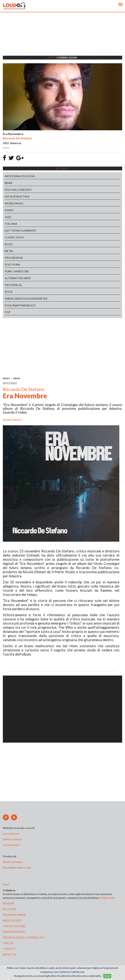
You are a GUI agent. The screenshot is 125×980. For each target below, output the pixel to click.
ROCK (9, 292)
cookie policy (95, 976)
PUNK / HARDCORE (17, 271)
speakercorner (14, 915)
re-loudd (9, 909)
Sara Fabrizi (14, 420)
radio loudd (12, 920)
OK (107, 976)
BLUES (9, 244)
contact (10, 949)
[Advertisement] (62, 39)
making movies (14, 932)
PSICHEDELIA (13, 285)
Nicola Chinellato (13, 862)
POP (8, 312)
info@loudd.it (108, 898)
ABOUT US (10, 954)
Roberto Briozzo (12, 839)
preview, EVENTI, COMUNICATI (23, 937)
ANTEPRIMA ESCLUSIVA (20, 176)
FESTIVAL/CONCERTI (18, 190)
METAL (9, 251)
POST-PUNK (12, 264)
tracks (8, 943)
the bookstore (14, 926)
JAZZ (8, 217)
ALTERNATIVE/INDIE (18, 278)
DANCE (9, 210)
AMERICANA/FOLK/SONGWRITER (26, 298)
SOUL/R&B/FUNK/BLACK (20, 305)
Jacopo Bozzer (11, 845)
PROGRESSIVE (14, 258)
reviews (9, 903)
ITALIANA (11, 224)
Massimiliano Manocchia (17, 868)
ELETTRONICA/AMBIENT (21, 231)
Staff (6, 885)
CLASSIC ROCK (14, 237)
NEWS (9, 183)
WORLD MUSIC (14, 203)
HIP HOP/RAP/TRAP (17, 197)
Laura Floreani (12, 834)
